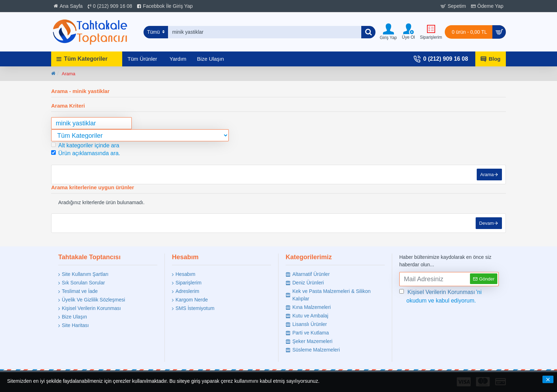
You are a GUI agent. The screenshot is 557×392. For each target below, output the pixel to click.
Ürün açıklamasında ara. (86, 153)
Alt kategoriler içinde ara (85, 145)
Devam (486, 223)
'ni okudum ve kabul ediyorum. (440, 296)
